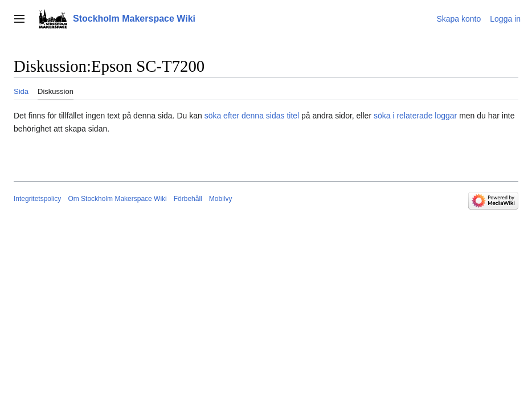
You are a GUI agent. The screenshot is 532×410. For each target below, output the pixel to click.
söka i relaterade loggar (415, 116)
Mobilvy (221, 199)
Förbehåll (188, 199)
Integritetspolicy (37, 199)
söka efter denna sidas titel (252, 116)
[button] (19, 19)
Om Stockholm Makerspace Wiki (117, 199)
